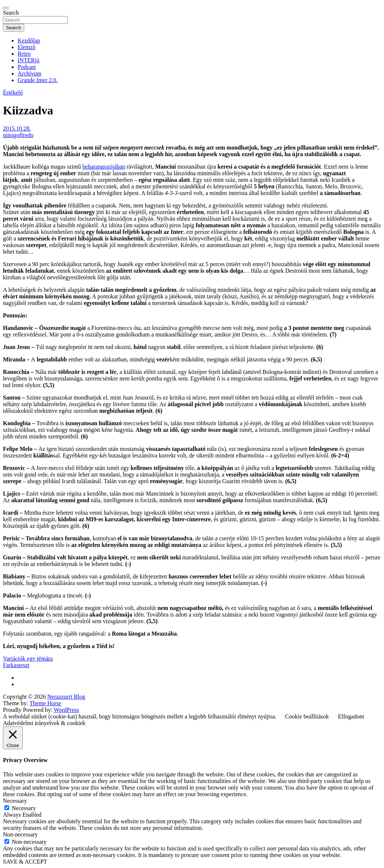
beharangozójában (104, 167)
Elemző (27, 47)
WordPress (67, 710)
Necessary (24, 808)
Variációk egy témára (28, 659)
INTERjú (29, 60)
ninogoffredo (18, 135)
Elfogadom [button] (351, 716)
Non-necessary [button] (20, 834)
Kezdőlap (29, 41)
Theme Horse (46, 703)
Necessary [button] (15, 801)
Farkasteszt (16, 665)
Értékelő (13, 93)
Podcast (27, 67)
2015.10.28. (17, 128)
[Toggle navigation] (6, 8)
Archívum (29, 73)
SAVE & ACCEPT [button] (25, 862)
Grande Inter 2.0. (38, 80)
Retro (24, 54)
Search (11, 13)
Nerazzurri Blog (66, 697)
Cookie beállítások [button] (307, 716)
